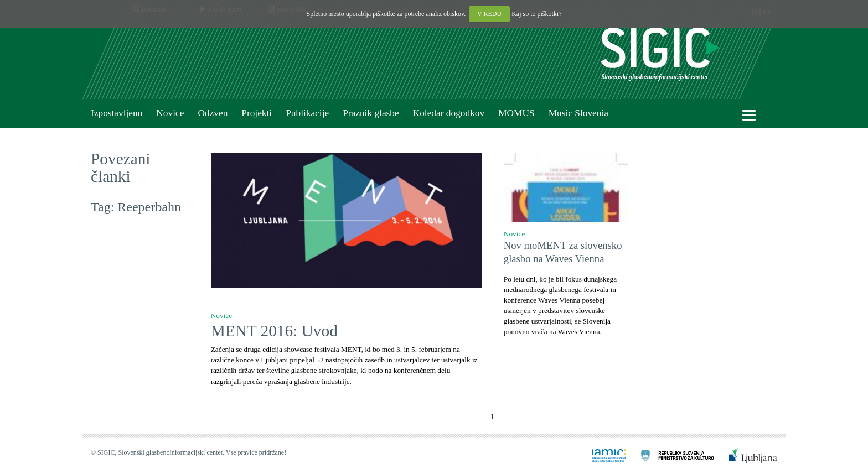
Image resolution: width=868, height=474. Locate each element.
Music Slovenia (578, 113)
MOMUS (516, 113)
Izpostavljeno (117, 113)
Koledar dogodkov (449, 113)
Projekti (257, 113)
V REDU (489, 14)
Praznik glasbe (371, 113)
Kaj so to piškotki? (536, 14)
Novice (170, 113)
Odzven (213, 113)
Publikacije (307, 113)
